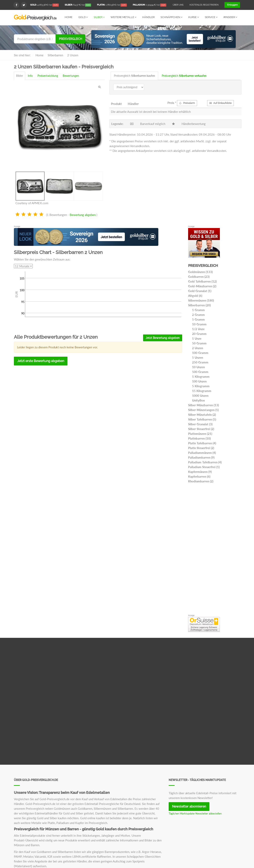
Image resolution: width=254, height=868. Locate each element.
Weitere (123, 17)
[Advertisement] (214, 550)
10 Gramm (199, 324)
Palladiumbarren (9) (201, 457)
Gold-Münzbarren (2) (202, 286)
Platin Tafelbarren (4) (202, 443)
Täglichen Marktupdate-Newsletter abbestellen (195, 813)
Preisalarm (187, 103)
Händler (148, 17)
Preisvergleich (70, 39)
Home (69, 17)
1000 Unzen (200, 395)
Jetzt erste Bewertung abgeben (41, 361)
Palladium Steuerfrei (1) (204, 467)
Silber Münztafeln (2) (202, 414)
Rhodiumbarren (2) (201, 481)
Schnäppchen (171, 17)
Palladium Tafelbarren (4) (205, 462)
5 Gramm (198, 319)
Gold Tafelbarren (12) (202, 281)
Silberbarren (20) (199, 305)
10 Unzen (198, 367)
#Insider (230, 17)
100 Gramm (200, 353)
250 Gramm (200, 362)
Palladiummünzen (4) (202, 452)
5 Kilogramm (201, 386)
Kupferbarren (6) (199, 476)
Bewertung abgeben (83, 215)
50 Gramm (199, 343)
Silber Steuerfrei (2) (201, 429)
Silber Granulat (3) (200, 424)
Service (211, 17)
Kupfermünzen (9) (200, 471)
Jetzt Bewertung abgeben (163, 338)
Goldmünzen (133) (200, 272)
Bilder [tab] (20, 75)
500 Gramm (200, 372)
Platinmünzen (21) (200, 433)
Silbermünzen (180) (201, 300)
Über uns (178, 5)
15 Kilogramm (202, 391)
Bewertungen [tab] (71, 75)
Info (30, 75)
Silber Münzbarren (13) (203, 405)
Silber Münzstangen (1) (203, 410)
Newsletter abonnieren (189, 806)
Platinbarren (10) (199, 438)
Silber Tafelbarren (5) (202, 419)
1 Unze (197, 338)
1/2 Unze (198, 329)
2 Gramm (198, 314)
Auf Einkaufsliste (220, 103)
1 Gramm (198, 310)
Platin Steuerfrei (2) (201, 448)
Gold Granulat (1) (200, 291)
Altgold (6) (195, 295)
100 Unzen (199, 381)
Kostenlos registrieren (204, 5)
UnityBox (198, 400)
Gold (83, 17)
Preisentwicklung (48, 75)
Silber (99, 17)
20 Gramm (199, 333)
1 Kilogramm (201, 376)
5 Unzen (198, 357)
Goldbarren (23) (199, 276)
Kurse (194, 17)
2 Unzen (198, 348)
